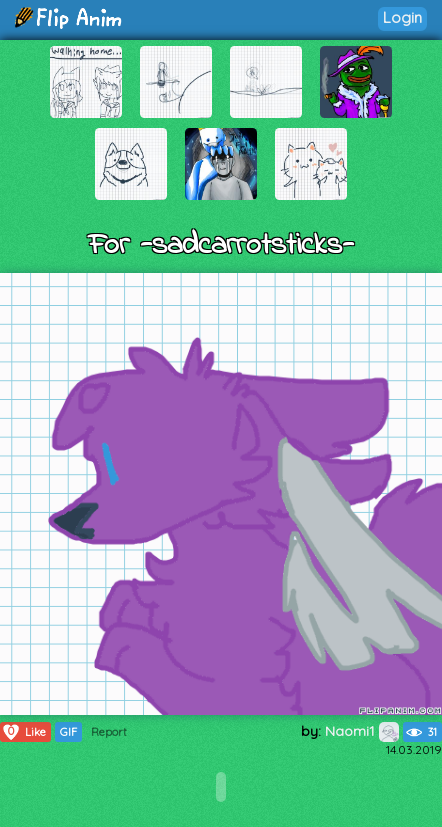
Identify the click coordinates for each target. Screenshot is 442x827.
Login (402, 17)
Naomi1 (362, 731)
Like (23, 732)
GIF (68, 732)
